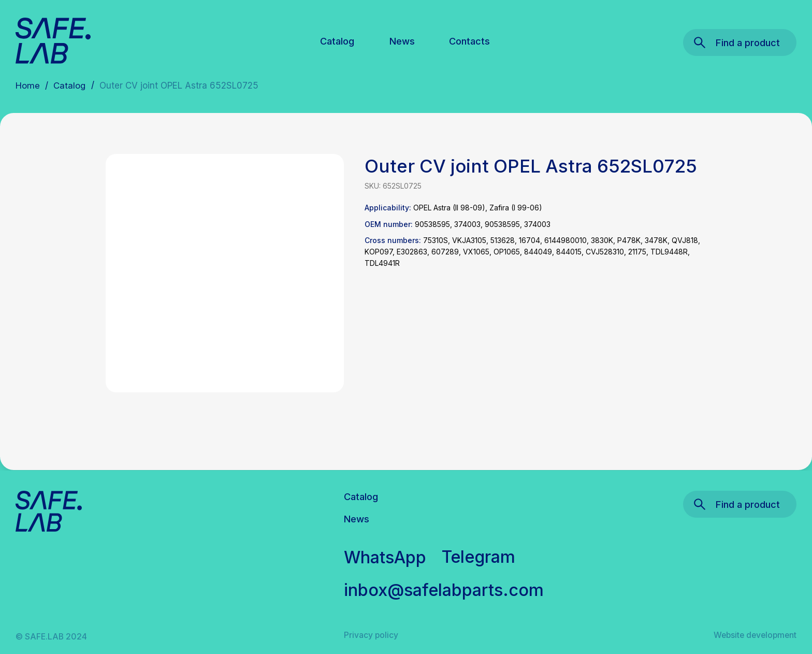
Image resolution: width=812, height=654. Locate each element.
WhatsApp (385, 557)
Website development (755, 635)
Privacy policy (371, 635)
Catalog (337, 41)
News (402, 41)
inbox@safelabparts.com (444, 590)
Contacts (469, 41)
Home (28, 86)
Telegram (479, 557)
